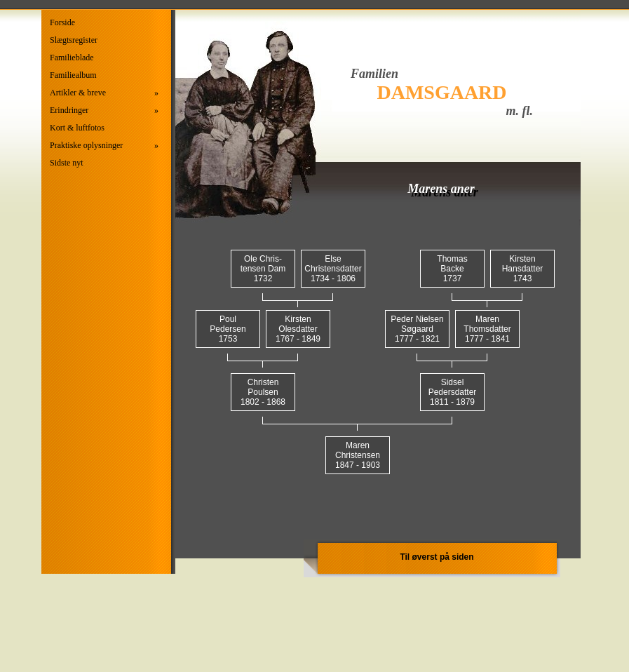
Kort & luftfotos (77, 128)
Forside (62, 22)
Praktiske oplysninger (104, 146)
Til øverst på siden (437, 557)
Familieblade (72, 58)
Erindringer (104, 110)
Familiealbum (73, 75)
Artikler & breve (104, 93)
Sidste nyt (67, 163)
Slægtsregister (74, 40)
